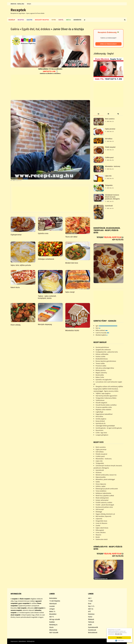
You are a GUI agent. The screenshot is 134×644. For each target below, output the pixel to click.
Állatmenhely (53, 630)
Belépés (29, 4)
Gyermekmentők (93, 627)
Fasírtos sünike (100, 356)
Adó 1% (68, 20)
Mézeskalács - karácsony (113, 166)
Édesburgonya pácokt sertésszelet (107, 489)
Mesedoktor (53, 614)
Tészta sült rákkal (71, 237)
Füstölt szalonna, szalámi (104, 502)
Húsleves (99, 472)
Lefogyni (52, 609)
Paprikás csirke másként (103, 410)
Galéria (15, 29)
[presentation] (98, 114)
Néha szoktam (102, 330)
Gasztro (29, 20)
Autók (90, 625)
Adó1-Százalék (54, 633)
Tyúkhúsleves (100, 400)
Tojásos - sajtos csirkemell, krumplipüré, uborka (47, 297)
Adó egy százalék (55, 619)
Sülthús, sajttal (100, 486)
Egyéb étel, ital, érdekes (36, 29)
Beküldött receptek (42, 20)
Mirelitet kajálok (102, 335)
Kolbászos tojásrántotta (103, 493)
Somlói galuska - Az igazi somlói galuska (109, 428)
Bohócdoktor (53, 598)
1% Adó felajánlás (55, 601)
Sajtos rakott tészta (102, 528)
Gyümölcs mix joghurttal (104, 380)
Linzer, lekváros (101, 532)
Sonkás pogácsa (101, 419)
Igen (106, 326)
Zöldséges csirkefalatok (46, 259)
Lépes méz (108, 176)
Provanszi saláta (101, 366)
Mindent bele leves (72, 263)
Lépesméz (99, 519)
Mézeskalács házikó (72, 330)
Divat (90, 604)
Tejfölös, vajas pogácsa (103, 393)
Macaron (98, 535)
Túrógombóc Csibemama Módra (106, 398)
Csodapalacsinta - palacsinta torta (107, 352)
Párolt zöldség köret (102, 498)
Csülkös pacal (109, 157)
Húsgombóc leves (101, 521)
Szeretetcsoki (92, 630)
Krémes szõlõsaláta (102, 354)
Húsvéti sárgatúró (101, 403)
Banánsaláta (100, 375)
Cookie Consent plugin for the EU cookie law (119, 641)
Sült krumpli (100, 509)
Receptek (18, 10)
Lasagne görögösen (102, 435)
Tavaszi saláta (100, 363)
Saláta (98, 482)
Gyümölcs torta (43, 233)
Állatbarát (91, 619)
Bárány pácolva (101, 370)
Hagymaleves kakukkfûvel (104, 414)
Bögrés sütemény (101, 373)
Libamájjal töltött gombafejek (105, 426)
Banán (98, 537)
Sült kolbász (109, 139)
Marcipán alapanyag (45, 324)
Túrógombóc (109, 185)
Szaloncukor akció (102, 539)
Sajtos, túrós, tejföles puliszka (21, 265)
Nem (98, 328)
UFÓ (89, 612)
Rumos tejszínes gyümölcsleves (106, 361)
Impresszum (14, 641)
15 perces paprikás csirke (104, 407)
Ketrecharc (91, 614)
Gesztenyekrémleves (102, 347)
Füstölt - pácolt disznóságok (105, 505)
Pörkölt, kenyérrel (110, 147)
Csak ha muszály (102, 333)
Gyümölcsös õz (101, 423)
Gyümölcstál (109, 206)
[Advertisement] (50, 87)
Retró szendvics (110, 119)
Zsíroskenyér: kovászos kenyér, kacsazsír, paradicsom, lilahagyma (112, 197)
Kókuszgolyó (100, 530)
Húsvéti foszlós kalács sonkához (106, 405)
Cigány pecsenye (110, 129)
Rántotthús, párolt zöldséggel (105, 479)
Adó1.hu (91, 609)
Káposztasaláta (101, 477)
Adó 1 (90, 598)
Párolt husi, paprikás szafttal (105, 496)
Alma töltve (99, 416)
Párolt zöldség (16, 325)
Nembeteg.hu (53, 625)
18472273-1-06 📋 (50, 71)
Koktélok (52, 622)
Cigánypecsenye (16, 235)
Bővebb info (119, 634)
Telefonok (91, 622)
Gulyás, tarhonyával (102, 500)
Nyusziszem (99, 430)
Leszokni (52, 606)
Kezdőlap (12, 20)
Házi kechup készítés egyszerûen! (106, 396)
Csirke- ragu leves (101, 433)
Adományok (77, 20)
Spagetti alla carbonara (103, 350)
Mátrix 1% (52, 612)
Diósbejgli (99, 512)
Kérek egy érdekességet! (108, 44)
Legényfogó (99, 412)
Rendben (119, 638)
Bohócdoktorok (93, 633)
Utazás (51, 627)
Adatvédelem (22, 641)
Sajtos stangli (70, 292)
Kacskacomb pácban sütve (104, 507)
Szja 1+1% (91, 606)
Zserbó (98, 525)
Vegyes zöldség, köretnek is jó (105, 514)
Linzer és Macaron (101, 523)
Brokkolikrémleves (102, 359)
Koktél (61, 20)
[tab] (98, 114)
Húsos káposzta (101, 484)
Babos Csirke (100, 377)
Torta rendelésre (101, 491)
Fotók (54, 20)
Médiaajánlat (31, 641)
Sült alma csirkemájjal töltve (105, 368)
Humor (90, 617)
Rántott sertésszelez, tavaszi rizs (106, 475)
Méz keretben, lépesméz (103, 516)
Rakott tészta (15, 287)
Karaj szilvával (100, 421)
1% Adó (90, 601)
